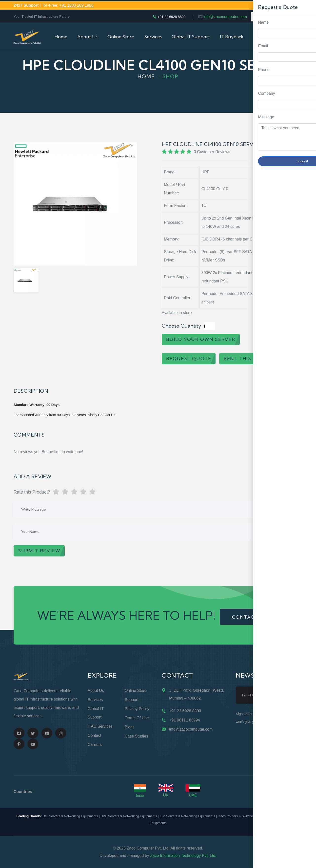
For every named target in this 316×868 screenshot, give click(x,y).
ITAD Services (100, 726)
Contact (94, 735)
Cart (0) (295, 37)
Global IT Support (191, 37)
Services (153, 37)
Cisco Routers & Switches (236, 816)
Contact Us (265, 37)
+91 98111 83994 (185, 720)
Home (61, 37)
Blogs (130, 727)
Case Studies (136, 736)
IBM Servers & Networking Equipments (187, 816)
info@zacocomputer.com (225, 17)
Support (132, 700)
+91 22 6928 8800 (171, 17)
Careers (95, 745)
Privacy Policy (137, 709)
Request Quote (307, 347)
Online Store (121, 37)
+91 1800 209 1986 (76, 5)
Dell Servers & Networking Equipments (70, 816)
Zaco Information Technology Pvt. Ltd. (183, 856)
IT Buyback (232, 37)
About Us (87, 37)
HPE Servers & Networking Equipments (129, 816)
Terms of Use (137, 718)
